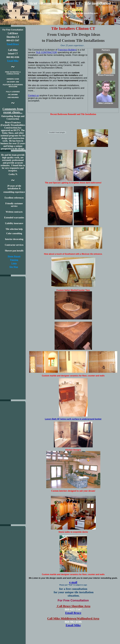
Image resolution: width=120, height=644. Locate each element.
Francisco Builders (67, 50)
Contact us (33, 95)
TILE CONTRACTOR (46, 52)
